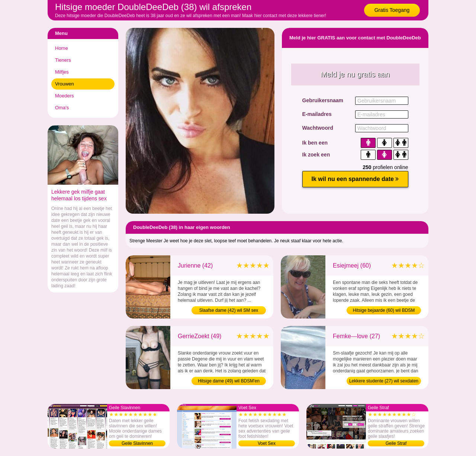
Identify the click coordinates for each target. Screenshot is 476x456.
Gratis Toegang (392, 10)
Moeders (65, 96)
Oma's (62, 108)
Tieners (63, 60)
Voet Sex (267, 443)
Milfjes (62, 72)
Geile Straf (396, 443)
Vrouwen (65, 84)
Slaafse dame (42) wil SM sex (229, 310)
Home (62, 48)
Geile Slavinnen (137, 443)
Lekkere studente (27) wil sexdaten (384, 381)
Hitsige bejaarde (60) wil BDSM (384, 310)
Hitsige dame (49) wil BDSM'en (229, 381)
